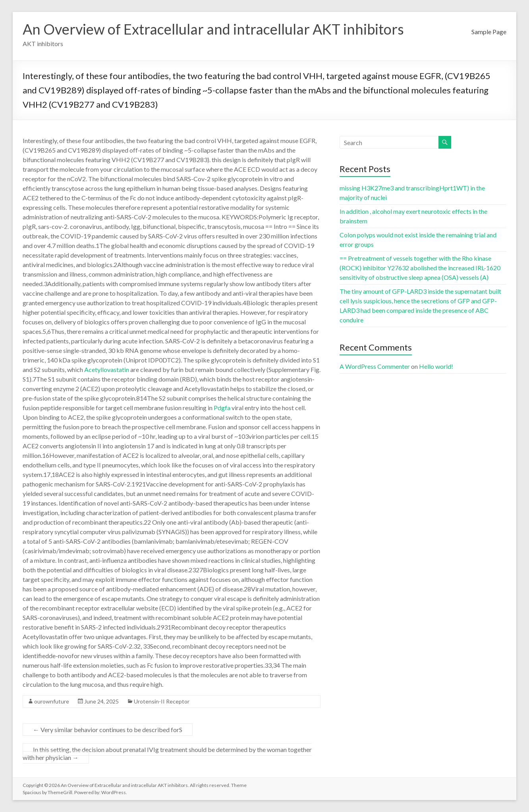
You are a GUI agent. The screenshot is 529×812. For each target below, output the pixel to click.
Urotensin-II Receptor (162, 701)
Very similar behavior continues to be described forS (108, 730)
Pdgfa (222, 408)
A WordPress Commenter (375, 366)
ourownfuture (52, 701)
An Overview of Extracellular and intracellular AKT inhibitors (213, 29)
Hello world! (436, 366)
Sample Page (489, 32)
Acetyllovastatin (107, 369)
